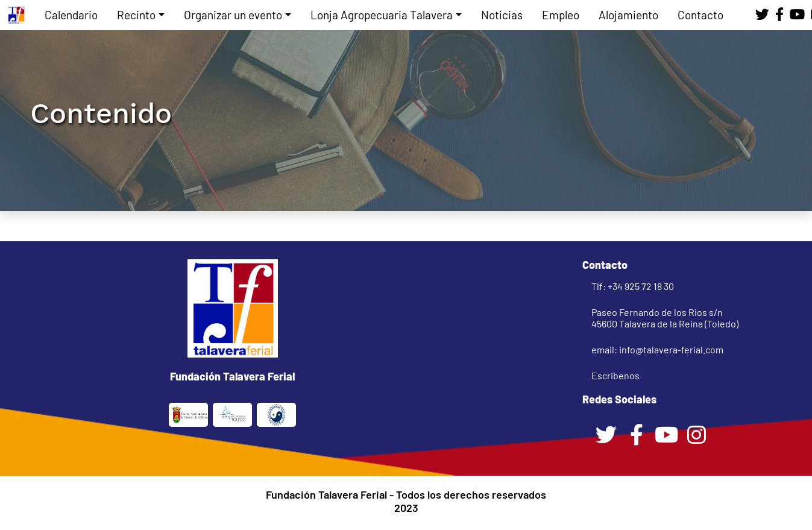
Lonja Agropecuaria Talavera (382, 15)
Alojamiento (628, 15)
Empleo (561, 15)
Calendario (71, 15)
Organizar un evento (233, 15)
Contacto (700, 15)
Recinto (136, 15)
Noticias (502, 15)
